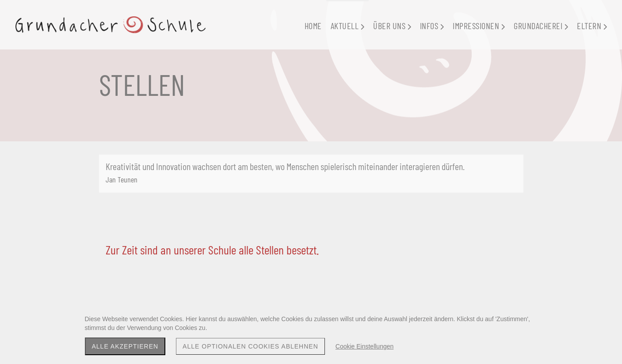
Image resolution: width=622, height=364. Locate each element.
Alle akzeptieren (125, 346)
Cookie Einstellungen (365, 346)
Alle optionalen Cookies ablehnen (250, 346)
